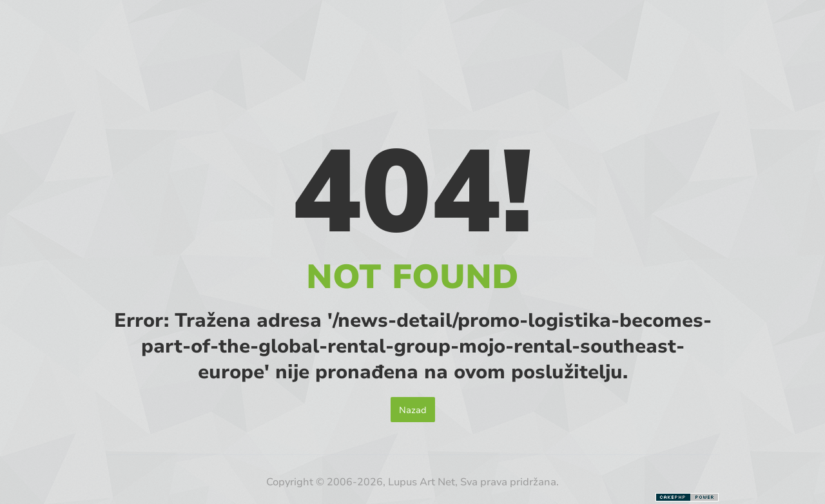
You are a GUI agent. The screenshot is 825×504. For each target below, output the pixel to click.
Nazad (413, 410)
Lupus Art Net (422, 481)
